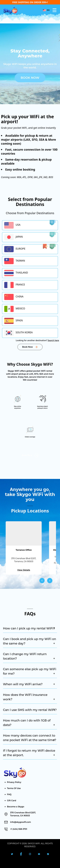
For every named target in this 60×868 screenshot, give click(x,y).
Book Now (30, 78)
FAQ (9, 794)
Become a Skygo (16, 807)
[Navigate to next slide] (50, 581)
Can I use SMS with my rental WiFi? (30, 710)
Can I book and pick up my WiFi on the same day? (30, 641)
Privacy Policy (14, 782)
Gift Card (12, 801)
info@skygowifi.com (20, 822)
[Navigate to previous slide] (42, 581)
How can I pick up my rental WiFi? (29, 628)
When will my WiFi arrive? (29, 684)
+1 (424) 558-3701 (19, 829)
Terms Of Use (14, 788)
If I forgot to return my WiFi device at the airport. (29, 753)
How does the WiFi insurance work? (29, 697)
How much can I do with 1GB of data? (29, 723)
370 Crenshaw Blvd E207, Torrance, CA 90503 (23, 814)
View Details (24, 570)
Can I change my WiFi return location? (29, 657)
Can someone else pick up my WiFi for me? (30, 672)
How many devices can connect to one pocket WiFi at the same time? (30, 738)
